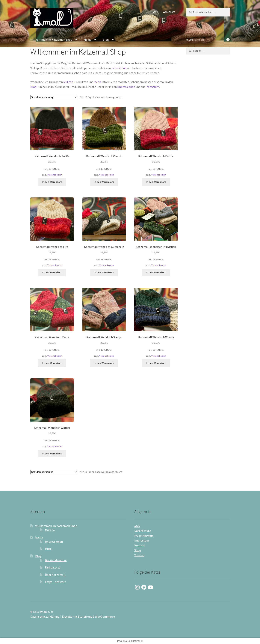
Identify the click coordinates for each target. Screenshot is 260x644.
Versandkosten (55, 175)
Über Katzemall (55, 575)
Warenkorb (169, 12)
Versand (139, 555)
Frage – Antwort (55, 582)
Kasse (154, 12)
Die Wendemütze (56, 560)
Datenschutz (143, 531)
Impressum (142, 540)
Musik (49, 549)
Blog (106, 40)
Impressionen (126, 87)
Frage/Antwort (144, 536)
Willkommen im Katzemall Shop (51, 40)
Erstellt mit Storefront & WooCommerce (88, 616)
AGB (137, 526)
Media (87, 40)
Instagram (152, 87)
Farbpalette (53, 567)
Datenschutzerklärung (45, 616)
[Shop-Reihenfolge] (54, 97)
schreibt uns (120, 68)
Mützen (68, 82)
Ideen (97, 82)
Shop (138, 550)
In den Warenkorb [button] (52, 182)
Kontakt (140, 545)
